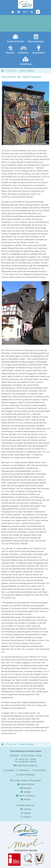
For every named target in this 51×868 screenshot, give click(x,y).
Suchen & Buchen (26, 784)
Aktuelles (26, 792)
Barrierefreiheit (40, 770)
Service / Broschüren (26, 796)
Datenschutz (24, 770)
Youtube (25, 813)
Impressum (10, 770)
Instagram (25, 817)
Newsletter (26, 788)
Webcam (26, 799)
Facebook (25, 809)
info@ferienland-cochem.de (25, 765)
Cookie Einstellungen (27, 775)
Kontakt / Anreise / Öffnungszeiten (25, 781)
